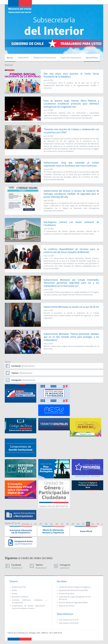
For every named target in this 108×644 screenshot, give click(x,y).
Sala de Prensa (92, 58)
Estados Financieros (67, 594)
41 (83, 524)
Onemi (15, 594)
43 (93, 524)
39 (73, 524)
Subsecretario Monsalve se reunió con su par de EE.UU (71, 307)
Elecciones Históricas (20, 597)
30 (46, 524)
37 (62, 524)
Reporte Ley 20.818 (66, 606)
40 (78, 524)
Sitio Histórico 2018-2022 (69, 623)
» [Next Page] (102, 524)
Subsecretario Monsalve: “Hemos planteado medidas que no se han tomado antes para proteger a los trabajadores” (71, 337)
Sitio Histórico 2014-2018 (69, 620)
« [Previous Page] (31, 524)
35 (51, 524)
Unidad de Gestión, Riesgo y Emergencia (75, 587)
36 (57, 524)
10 (35, 524)
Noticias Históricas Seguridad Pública (73, 603)
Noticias (10, 58)
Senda (14, 590)
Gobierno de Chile (19, 587)
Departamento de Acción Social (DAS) (73, 590)
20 (41, 524)
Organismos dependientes (71, 58)
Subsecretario (23, 58)
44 (98, 524)
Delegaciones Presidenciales (45, 58)
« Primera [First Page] (25, 524)
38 (67, 524)
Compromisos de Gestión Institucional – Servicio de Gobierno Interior (29, 607)
